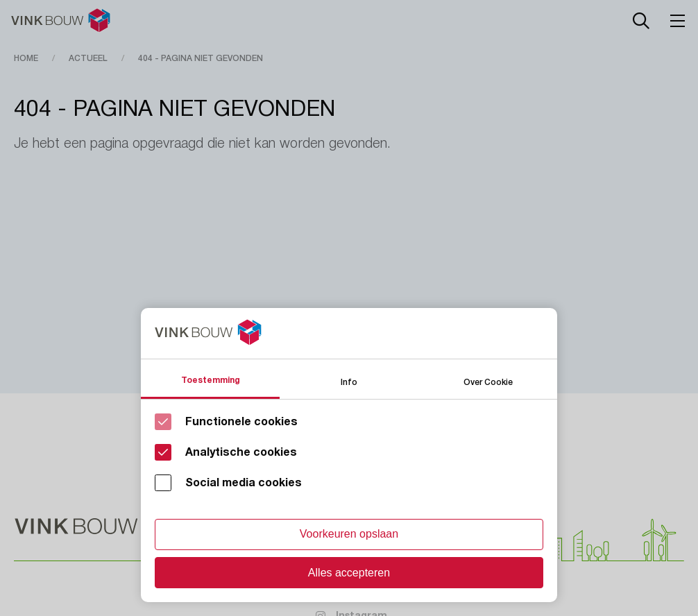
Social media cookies (244, 483)
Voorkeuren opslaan (349, 534)
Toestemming (211, 380)
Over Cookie (488, 381)
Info (349, 381)
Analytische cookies (241, 452)
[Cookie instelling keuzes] (349, 455)
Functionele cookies (241, 422)
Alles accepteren (349, 573)
